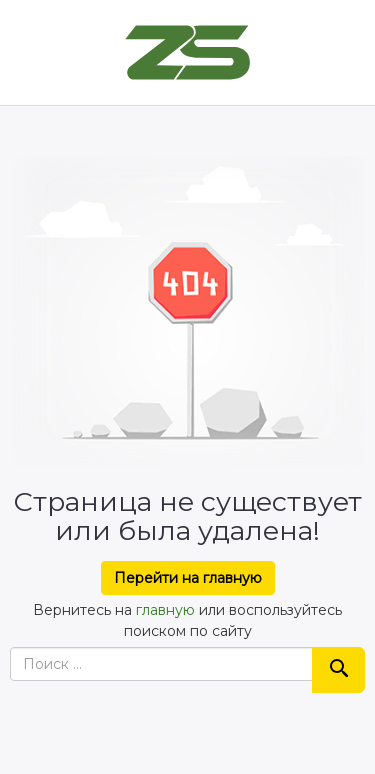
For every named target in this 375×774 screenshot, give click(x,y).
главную (165, 610)
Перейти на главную (188, 578)
